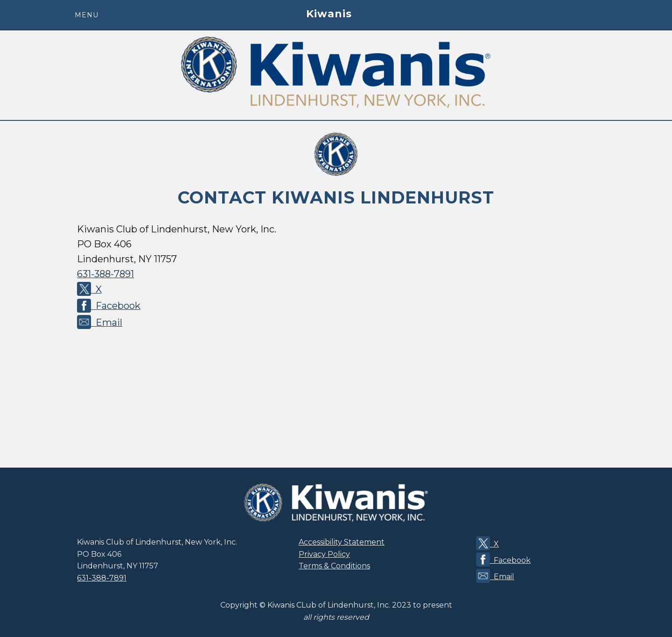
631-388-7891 (105, 274)
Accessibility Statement (342, 542)
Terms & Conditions (334, 566)
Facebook (109, 305)
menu (87, 15)
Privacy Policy (324, 554)
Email (100, 322)
